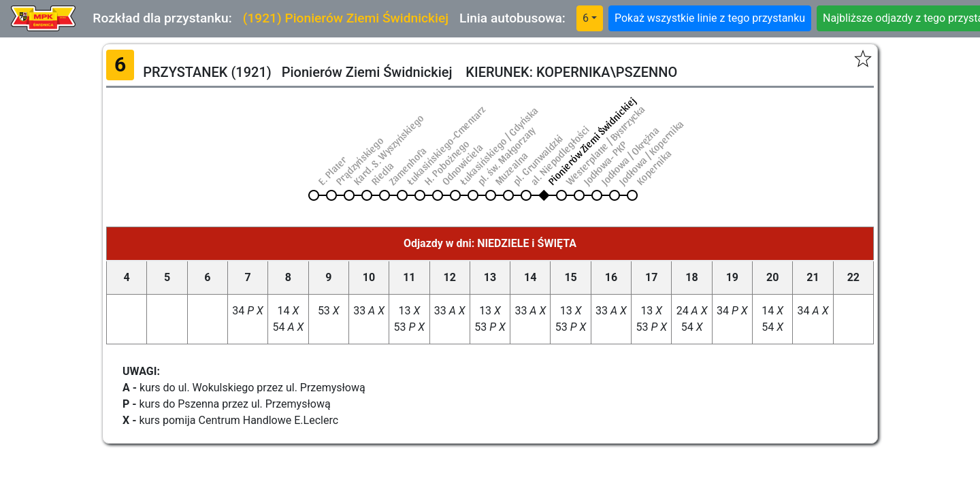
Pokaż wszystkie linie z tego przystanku (710, 18)
